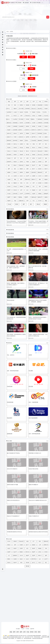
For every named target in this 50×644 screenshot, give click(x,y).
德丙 (27, 169)
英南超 (27, 148)
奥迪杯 (21, 141)
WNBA (46, 102)
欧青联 (9, 144)
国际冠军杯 (34, 119)
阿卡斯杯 (21, 119)
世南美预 (40, 105)
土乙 (9, 555)
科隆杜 (22, 75)
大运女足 (46, 116)
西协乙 (15, 165)
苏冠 (21, 183)
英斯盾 (34, 155)
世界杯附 (27, 109)
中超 (40, 102)
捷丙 (46, 555)
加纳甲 (9, 552)
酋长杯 (15, 133)
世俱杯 (46, 109)
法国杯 (34, 176)
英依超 (40, 148)
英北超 (21, 148)
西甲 (15, 102)
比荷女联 (15, 194)
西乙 (9, 165)
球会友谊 (27, 116)
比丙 (40, 190)
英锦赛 (21, 155)
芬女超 (9, 204)
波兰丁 (27, 545)
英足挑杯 (9, 155)
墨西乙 (9, 559)
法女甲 (27, 176)
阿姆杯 (27, 133)
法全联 (15, 176)
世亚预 (34, 105)
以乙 (40, 559)
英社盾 (27, 155)
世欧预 (27, 105)
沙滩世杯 (40, 123)
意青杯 (40, 162)
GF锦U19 (46, 141)
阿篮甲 (15, 548)
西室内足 (21, 165)
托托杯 (46, 126)
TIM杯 (27, 162)
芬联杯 (17, 204)
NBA (15, 105)
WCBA (46, 552)
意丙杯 (21, 162)
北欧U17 (9, 137)
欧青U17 (40, 130)
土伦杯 (15, 112)
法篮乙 (9, 548)
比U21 (46, 190)
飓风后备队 (34, 65)
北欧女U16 (28, 141)
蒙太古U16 (9, 119)
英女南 (15, 151)
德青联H (15, 555)
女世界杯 (9, 112)
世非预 (46, 105)
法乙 (9, 176)
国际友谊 (9, 123)
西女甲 (34, 165)
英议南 (15, 148)
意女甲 (40, 158)
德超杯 (27, 172)
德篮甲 (27, 555)
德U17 (34, 169)
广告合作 (23, 629)
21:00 (29, 73)
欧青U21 (27, 130)
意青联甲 (9, 162)
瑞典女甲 (40, 197)
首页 (8, 32)
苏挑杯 (27, 187)
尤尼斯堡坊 (34, 87)
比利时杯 (27, 194)
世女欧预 (34, 141)
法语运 (34, 116)
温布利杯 (15, 141)
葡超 (15, 179)
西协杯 (46, 165)
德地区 (21, 169)
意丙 (27, 158)
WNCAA (27, 552)
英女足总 (40, 155)
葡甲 (21, 179)
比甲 (21, 190)
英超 (9, 102)
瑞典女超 (34, 197)
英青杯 (15, 155)
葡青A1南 (27, 179)
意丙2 (34, 158)
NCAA (9, 541)
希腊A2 (21, 552)
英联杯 (46, 151)
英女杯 (9, 158)
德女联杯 (34, 172)
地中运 (15, 144)
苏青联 (46, 183)
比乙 (27, 190)
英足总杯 (40, 151)
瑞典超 (40, 194)
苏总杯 (9, 187)
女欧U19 (9, 133)
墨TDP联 (34, 559)
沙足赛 (34, 123)
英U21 (27, 151)
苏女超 (15, 187)
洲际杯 (15, 109)
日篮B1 (21, 545)
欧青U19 (34, 130)
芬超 (15, 201)
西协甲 (34, 548)
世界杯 (21, 105)
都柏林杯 (40, 141)
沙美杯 (9, 126)
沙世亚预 (46, 123)
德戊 (27, 541)
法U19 (40, 176)
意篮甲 (34, 555)
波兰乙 (34, 563)
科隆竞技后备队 (20, 65)
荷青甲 (9, 190)
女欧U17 (34, 133)
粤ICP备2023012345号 (30, 641)
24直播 (24, 641)
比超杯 (34, 194)
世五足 (15, 116)
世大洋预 (21, 109)
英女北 (9, 151)
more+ (47, 99)
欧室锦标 (40, 133)
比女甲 (21, 194)
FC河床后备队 (20, 54)
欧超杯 (9, 130)
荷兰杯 (15, 190)
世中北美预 (9, 109)
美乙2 (40, 563)
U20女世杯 (40, 112)
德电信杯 (40, 172)
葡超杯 (46, 179)
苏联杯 (21, 187)
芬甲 (27, 201)
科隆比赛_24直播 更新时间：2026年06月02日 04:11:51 (27, 96)
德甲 (27, 102)
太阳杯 (21, 144)
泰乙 (27, 548)
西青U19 (46, 545)
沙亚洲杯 (27, 123)
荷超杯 (34, 190)
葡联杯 (15, 183)
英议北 (34, 148)
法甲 (34, 102)
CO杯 (40, 137)
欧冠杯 (40, 126)
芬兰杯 (40, 201)
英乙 (46, 144)
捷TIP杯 (34, 137)
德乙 (15, 169)
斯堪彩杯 (9, 141)
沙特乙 (40, 552)
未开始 (23, 69)
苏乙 (27, 183)
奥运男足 (40, 109)
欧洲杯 (34, 126)
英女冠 (21, 151)
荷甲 (40, 187)
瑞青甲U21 (28, 197)
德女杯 (15, 172)
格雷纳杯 (40, 119)
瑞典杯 (46, 197)
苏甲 (34, 183)
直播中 (23, 57)
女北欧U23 (46, 133)
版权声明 (32, 629)
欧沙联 (21, 123)
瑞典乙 (15, 197)
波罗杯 (21, 133)
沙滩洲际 (15, 126)
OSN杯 (27, 119)
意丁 (34, 541)
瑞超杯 (9, 201)
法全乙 (21, 176)
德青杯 (21, 172)
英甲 (40, 144)
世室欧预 (15, 123)
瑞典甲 (9, 197)
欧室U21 (21, 137)
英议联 (9, 148)
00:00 (29, 84)
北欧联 (46, 137)
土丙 (40, 545)
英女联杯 (46, 155)
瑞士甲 (15, 552)
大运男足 (15, 119)
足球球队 (11, 32)
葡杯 (40, 179)
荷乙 (34, 187)
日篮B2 (15, 559)
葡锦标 (40, 548)
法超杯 (9, 179)
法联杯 (46, 176)
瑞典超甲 (46, 194)
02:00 (29, 51)
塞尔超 (27, 566)
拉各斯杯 (21, 126)
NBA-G (40, 555)
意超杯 (34, 162)
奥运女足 (34, 109)
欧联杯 (27, 126)
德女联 (40, 169)
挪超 (46, 201)
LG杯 (21, 116)
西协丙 (15, 541)
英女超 (46, 148)
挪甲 (24, 204)
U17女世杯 (9, 116)
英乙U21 (34, 151)
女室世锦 (46, 119)
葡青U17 (34, 179)
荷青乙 (46, 187)
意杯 (46, 158)
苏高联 (40, 183)
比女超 (9, 194)
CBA (9, 105)
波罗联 (27, 137)
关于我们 (27, 629)
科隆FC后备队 (35, 54)
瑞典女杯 (21, 201)
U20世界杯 (28, 112)
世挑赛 (40, 116)
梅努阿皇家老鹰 (35, 75)
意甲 (21, 102)
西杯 (40, 165)
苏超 (9, 183)
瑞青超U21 (21, 197)
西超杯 (27, 165)
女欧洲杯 (15, 130)
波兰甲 (46, 559)
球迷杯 (34, 112)
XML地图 (18, 629)
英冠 (34, 144)
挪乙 (31, 204)
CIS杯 (15, 137)
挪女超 (38, 204)
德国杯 (9, 172)
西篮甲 (34, 552)
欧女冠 (46, 130)
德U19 (46, 169)
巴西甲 (21, 548)
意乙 (21, 158)
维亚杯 (15, 162)
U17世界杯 (46, 112)
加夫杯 (21, 112)
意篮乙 (21, 559)
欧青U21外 (21, 130)
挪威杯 (45, 204)
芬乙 (34, 201)
